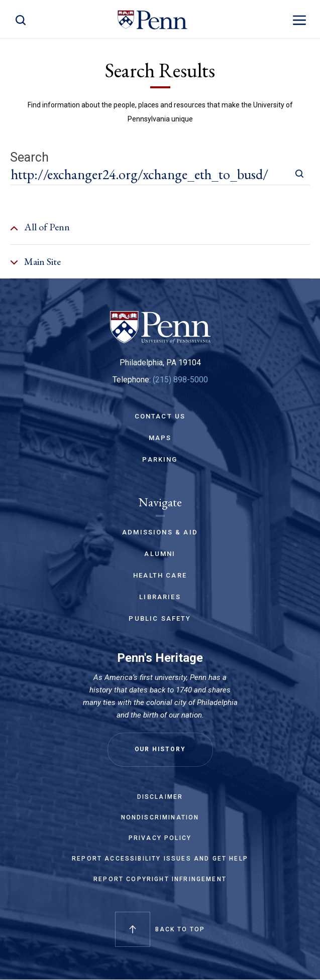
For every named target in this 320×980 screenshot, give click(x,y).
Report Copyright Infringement (160, 879)
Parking (160, 459)
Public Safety (160, 618)
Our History (160, 749)
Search (29, 158)
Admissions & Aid (160, 532)
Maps (160, 438)
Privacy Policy (160, 838)
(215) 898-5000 (180, 380)
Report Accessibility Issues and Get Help (160, 859)
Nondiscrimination (160, 817)
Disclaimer (160, 797)
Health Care (160, 575)
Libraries (160, 597)
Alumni (160, 554)
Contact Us (160, 416)
